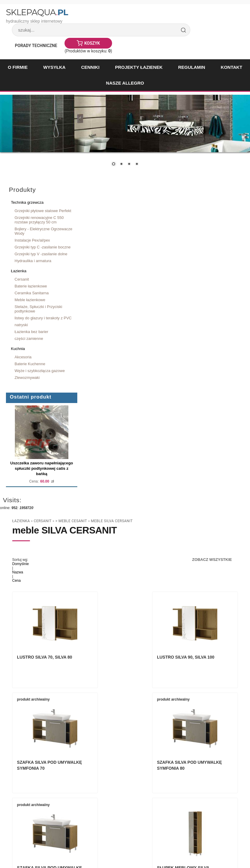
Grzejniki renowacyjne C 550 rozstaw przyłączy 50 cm (39, 220)
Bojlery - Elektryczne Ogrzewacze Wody (43, 231)
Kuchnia (18, 349)
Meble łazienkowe (30, 300)
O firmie (18, 67)
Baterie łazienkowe (31, 286)
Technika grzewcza (27, 202)
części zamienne (29, 339)
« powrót (216, 827)
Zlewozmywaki (27, 378)
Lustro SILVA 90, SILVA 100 (125, 663)
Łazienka (19, 271)
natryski (21, 325)
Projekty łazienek (139, 67)
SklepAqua (37, 12)
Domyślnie (21, 564)
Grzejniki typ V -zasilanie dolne (41, 254)
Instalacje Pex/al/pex (32, 240)
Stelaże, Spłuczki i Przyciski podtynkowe (38, 309)
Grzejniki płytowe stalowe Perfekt (43, 211)
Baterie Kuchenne (30, 364)
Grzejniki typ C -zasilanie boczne (43, 247)
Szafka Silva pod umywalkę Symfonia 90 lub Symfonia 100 (123, 777)
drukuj (234, 827)
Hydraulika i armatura (33, 261)
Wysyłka (54, 67)
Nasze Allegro (125, 83)
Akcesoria (23, 357)
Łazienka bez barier (31, 332)
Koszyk (92, 43)
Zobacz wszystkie (212, 560)
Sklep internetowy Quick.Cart (177, 847)
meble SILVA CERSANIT (112, 521)
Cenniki (90, 67)
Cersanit (22, 279)
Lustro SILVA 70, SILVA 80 (46, 663)
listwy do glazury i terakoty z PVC (43, 318)
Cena (16, 581)
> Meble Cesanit (71, 521)
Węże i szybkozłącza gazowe (40, 371)
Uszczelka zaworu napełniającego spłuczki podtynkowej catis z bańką (41, 468)
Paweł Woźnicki (52, 847)
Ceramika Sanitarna (32, 293)
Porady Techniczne (36, 46)
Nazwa (18, 572)
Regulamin (192, 67)
